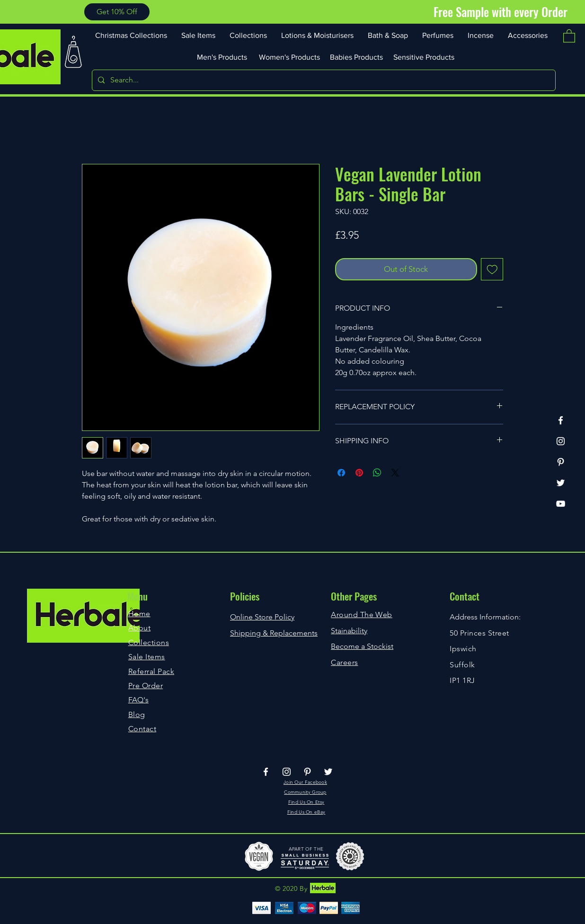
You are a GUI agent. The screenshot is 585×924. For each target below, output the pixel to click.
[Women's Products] (290, 57)
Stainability (349, 631)
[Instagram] (561, 441)
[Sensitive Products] (425, 57)
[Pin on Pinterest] (359, 473)
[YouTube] (561, 504)
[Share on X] (395, 473)
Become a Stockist (362, 646)
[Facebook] (561, 420)
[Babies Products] (357, 57)
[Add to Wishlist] (492, 269)
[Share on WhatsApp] (377, 473)
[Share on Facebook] (341, 473)
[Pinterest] (561, 462)
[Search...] (323, 80)
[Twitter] (561, 483)
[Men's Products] (223, 57)
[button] (117, 12)
